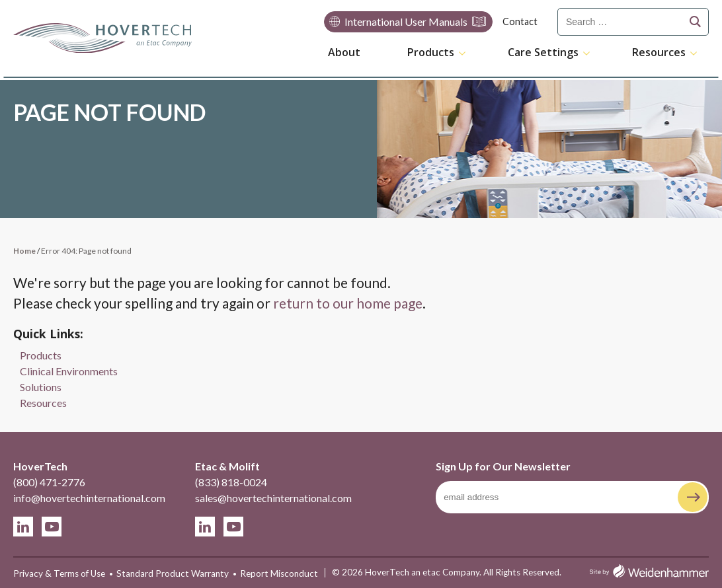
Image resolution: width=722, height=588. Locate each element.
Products (431, 53)
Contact (520, 21)
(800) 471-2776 (49, 482)
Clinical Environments (69, 371)
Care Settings (543, 53)
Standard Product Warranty (173, 573)
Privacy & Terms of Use (59, 573)
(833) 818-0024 (231, 482)
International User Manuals (406, 21)
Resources (659, 53)
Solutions (41, 387)
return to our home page (348, 303)
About (344, 52)
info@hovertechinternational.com (89, 498)
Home (24, 251)
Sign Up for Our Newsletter (503, 466)
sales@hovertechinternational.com (273, 498)
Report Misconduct (279, 573)
